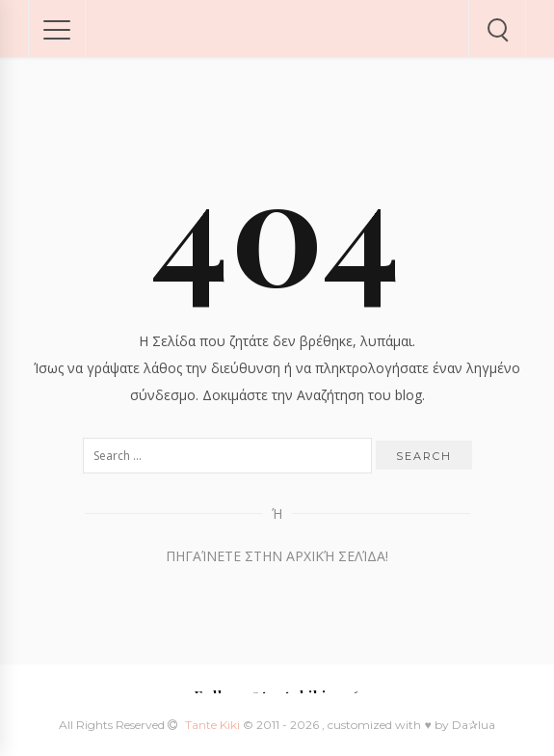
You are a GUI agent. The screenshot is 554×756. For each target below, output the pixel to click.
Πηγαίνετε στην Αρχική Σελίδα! (277, 556)
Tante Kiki (214, 725)
